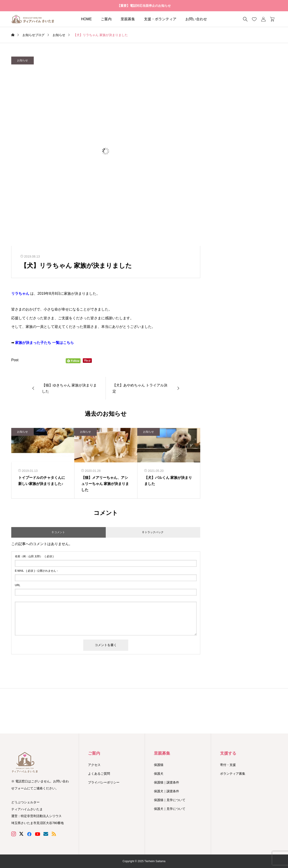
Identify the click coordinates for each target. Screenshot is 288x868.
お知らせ (22, 60)
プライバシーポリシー (104, 782)
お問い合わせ (196, 19)
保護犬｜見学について (170, 809)
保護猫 (159, 765)
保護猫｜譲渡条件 (166, 782)
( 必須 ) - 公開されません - (36, 571)
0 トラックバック (153, 532)
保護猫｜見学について (170, 800)
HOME (86, 19)
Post (15, 360)
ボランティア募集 (233, 774)
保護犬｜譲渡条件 (166, 791)
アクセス (94, 765)
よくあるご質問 (99, 774)
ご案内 (106, 19)
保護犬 (159, 774)
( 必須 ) (34, 556)
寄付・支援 (228, 765)
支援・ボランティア (160, 19)
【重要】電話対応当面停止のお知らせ (144, 6)
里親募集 (128, 19)
